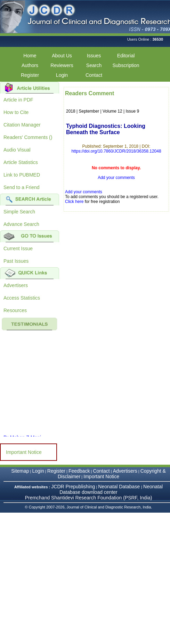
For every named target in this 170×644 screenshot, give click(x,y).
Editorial (126, 56)
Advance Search (21, 224)
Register (30, 75)
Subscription (126, 65)
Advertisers (16, 285)
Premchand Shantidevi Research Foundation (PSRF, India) (89, 498)
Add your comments (116, 178)
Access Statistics (22, 298)
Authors (30, 65)
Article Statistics (21, 162)
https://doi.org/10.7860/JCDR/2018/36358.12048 (116, 151)
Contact (94, 75)
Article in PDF (18, 100)
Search (94, 65)
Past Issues (16, 261)
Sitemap (20, 471)
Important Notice (24, 452)
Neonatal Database (120, 487)
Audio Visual (17, 150)
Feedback (79, 471)
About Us (62, 56)
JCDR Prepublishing (73, 487)
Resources (15, 310)
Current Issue (18, 248)
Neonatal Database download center (111, 489)
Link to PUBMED (22, 175)
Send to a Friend (22, 187)
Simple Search (19, 212)
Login (62, 75)
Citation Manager (22, 125)
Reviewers (62, 65)
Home (30, 56)
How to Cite (16, 112)
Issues (94, 56)
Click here (74, 202)
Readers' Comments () (28, 137)
